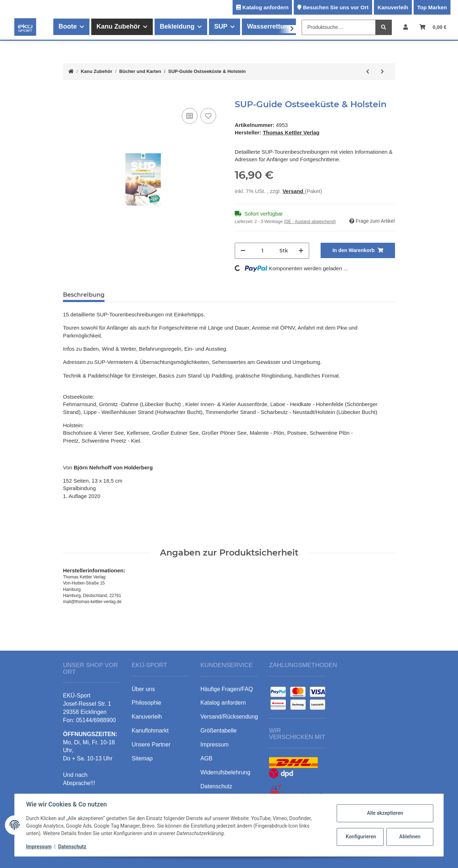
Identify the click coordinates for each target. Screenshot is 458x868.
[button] (406, 27)
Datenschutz (72, 847)
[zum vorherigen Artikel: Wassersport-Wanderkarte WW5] (368, 72)
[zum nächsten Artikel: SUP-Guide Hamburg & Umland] (382, 72)
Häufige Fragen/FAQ (227, 689)
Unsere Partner (151, 744)
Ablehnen (410, 837)
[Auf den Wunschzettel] (208, 116)
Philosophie (147, 703)
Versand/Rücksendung (229, 717)
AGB (206, 758)
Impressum (39, 847)
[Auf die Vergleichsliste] (190, 116)
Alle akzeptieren (385, 813)
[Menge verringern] (243, 251)
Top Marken (432, 7)
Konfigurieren (361, 837)
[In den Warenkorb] (69, 95)
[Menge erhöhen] (301, 251)
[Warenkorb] (433, 27)
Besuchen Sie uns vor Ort (336, 7)
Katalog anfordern (265, 7)
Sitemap (142, 758)
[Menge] (262, 251)
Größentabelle (218, 731)
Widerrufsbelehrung (225, 772)
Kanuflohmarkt (150, 731)
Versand (294, 191)
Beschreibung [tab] (84, 295)
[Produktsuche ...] (339, 27)
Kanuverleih (393, 7)
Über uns (143, 689)
